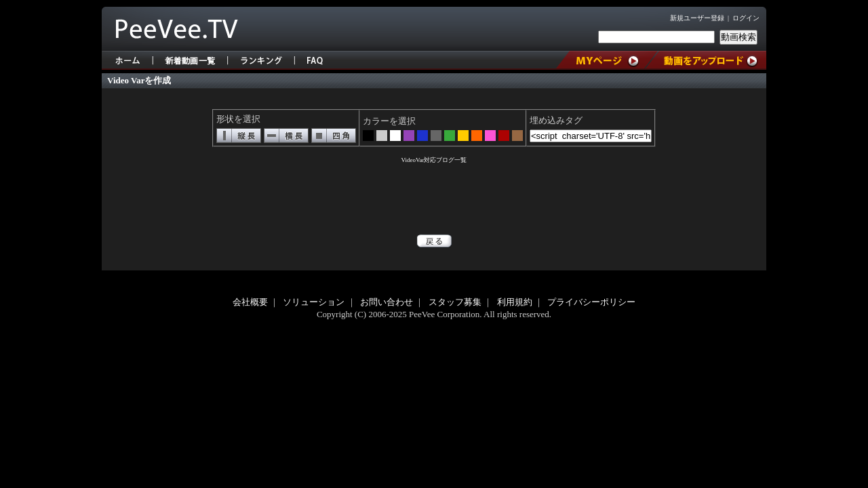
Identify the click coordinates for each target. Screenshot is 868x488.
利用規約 (515, 302)
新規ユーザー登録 (697, 18)
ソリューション (314, 302)
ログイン (746, 18)
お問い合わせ (387, 302)
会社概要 (250, 302)
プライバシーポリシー (591, 302)
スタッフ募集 (455, 302)
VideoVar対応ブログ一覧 (434, 160)
